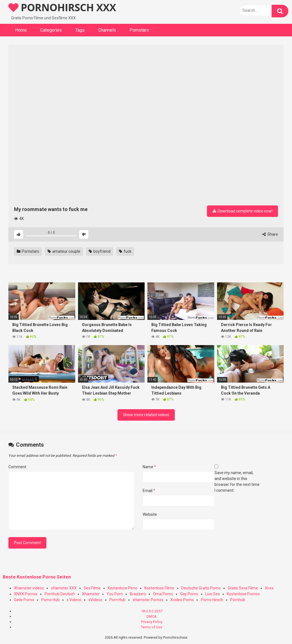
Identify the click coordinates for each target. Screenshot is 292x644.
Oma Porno (163, 594)
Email (149, 491)
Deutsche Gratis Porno (201, 588)
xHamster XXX (64, 588)
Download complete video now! (242, 211)
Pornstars (139, 30)
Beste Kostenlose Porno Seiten (37, 577)
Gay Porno (189, 594)
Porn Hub (117, 600)
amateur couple (64, 251)
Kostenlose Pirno (123, 588)
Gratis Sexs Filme (243, 588)
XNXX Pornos (26, 594)
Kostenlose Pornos (243, 594)
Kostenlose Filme (159, 588)
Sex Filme (92, 588)
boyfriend (100, 251)
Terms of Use (152, 627)
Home (21, 30)
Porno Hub (50, 600)
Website (150, 514)
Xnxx (269, 588)
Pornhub (238, 600)
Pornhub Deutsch (60, 594)
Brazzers (138, 594)
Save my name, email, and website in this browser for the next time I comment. (237, 482)
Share (270, 234)
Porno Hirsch (212, 600)
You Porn (115, 594)
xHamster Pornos (148, 600)
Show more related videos (146, 415)
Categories (51, 30)
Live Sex (213, 594)
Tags (80, 30)
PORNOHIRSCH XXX (62, 7)
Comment (17, 467)
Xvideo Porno (182, 600)
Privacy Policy (152, 622)
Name (149, 467)
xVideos (95, 600)
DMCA (152, 616)
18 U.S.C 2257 (152, 611)
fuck (125, 251)
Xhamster (91, 594)
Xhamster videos (29, 588)
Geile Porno (24, 600)
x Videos (74, 600)
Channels (107, 30)
